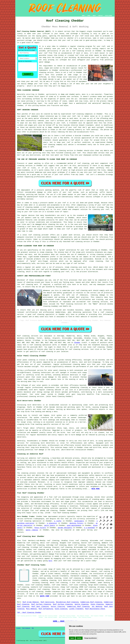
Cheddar (77, 343)
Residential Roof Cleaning (67, 602)
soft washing (45, 576)
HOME (83, 16)
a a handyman (89, 528)
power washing (104, 583)
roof (69, 40)
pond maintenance (74, 525)
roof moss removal (89, 571)
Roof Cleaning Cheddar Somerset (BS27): (34, 31)
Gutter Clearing (58, 607)
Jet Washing (97, 607)
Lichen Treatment (76, 609)
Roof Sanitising (47, 602)
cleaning (49, 218)
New (33, 628)
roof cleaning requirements (64, 594)
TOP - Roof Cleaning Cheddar (29, 613)
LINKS (89, 16)
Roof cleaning (23, 336)
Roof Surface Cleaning (41, 604)
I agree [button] (72, 638)
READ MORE (96, 489)
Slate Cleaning (97, 604)
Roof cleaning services (66, 550)
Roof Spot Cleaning (40, 607)
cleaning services (36, 396)
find (24, 541)
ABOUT (94, 16)
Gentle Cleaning (82, 604)
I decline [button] (79, 638)
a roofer (58, 521)
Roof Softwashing (46, 609)
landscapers (79, 521)
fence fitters (40, 528)
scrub (37, 375)
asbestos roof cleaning (39, 458)
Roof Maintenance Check (95, 609)
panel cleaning (29, 360)
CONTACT (101, 16)
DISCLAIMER (109, 16)
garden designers (65, 528)
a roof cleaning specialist (29, 521)
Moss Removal (32, 609)
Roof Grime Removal (31, 602)
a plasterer (52, 523)
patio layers (50, 525)
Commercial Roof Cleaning (91, 602)
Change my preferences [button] (90, 638)
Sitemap (18, 628)
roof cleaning (49, 145)
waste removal (32, 530)
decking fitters (76, 523)
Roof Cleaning (26, 628)
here (50, 561)
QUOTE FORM (45, 596)
